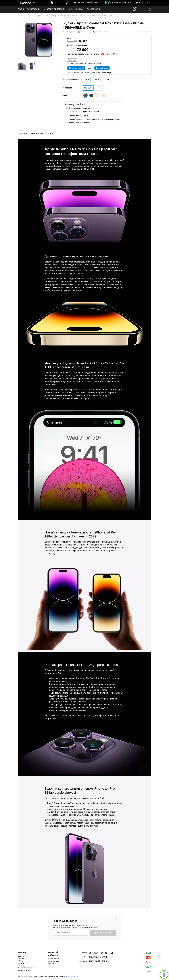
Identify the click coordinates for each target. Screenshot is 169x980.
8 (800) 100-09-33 (143, 3)
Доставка (21, 958)
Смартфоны (34, 9)
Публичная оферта (24, 970)
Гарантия (21, 956)
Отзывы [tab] (50, 133)
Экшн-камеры (76, 9)
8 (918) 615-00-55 (99, 961)
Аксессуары (93, 9)
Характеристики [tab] (37, 133)
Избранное (52, 964)
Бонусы (51, 966)
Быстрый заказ (102, 68)
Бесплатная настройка (79, 123)
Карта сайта (22, 966)
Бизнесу (20, 961)
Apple (21, 9)
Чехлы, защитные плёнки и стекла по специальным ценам (94, 119)
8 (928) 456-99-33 (119, 3)
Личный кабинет (53, 959)
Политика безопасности (25, 968)
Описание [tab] (23, 133)
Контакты (89, 3)
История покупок (54, 961)
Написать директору (72, 976)
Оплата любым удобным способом (84, 112)
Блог (96, 3)
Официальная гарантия (79, 108)
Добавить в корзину (76, 68)
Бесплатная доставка (78, 115)
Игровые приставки (54, 9)
